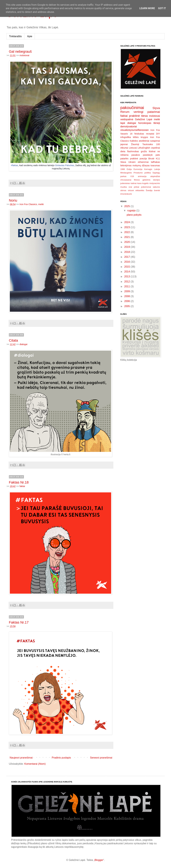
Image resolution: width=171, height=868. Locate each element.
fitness (137, 180)
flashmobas (133, 151)
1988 (123, 169)
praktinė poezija (138, 159)
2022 (127, 232)
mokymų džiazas (141, 165)
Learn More (147, 8)
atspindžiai (155, 176)
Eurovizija (138, 169)
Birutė (151, 159)
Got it (162, 8)
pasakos (136, 155)
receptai (150, 134)
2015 (127, 267)
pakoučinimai (132, 108)
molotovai (24, 55)
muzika (124, 187)
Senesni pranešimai (101, 758)
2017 (127, 257)
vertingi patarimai (147, 112)
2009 (127, 291)
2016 (127, 262)
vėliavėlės (140, 190)
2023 (127, 227)
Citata (13, 340)
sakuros (156, 187)
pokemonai (146, 187)
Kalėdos (134, 141)
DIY (158, 134)
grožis (144, 151)
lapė (123, 123)
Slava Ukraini (128, 162)
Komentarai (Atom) (35, 764)
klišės (136, 137)
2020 (127, 242)
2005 (127, 306)
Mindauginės (126, 173)
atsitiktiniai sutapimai (149, 141)
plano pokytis (134, 215)
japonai (124, 144)
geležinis (146, 180)
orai (130, 187)
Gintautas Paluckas (65, 165)
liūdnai (152, 151)
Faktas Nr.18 (19, 482)
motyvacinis (155, 183)
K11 (158, 159)
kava (139, 183)
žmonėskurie (126, 194)
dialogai (23, 344)
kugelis (146, 183)
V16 (132, 176)
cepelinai (155, 148)
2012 (127, 282)
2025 (127, 206)
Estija (129, 169)
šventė (157, 190)
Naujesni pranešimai (21, 758)
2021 (127, 237)
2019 (127, 247)
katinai (134, 183)
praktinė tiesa (138, 116)
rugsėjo (132, 211)
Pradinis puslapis (61, 758)
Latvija (157, 169)
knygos (144, 137)
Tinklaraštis (15, 36)
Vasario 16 (126, 134)
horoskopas (145, 123)
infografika (126, 137)
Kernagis (148, 169)
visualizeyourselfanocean (135, 130)
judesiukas (125, 183)
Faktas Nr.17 (19, 622)
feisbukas (139, 134)
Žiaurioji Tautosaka (142, 144)
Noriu (13, 200)
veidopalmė (127, 119)
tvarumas (155, 165)
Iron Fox (155, 130)
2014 (127, 272)
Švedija (149, 190)
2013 (127, 276)
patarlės (124, 159)
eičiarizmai (143, 162)
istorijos (157, 180)
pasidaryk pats (151, 155)
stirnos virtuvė (127, 190)
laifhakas (155, 162)
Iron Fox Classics (28, 204)
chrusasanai (126, 180)
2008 (127, 296)
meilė (41, 204)
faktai (22, 486)
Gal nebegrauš (20, 52)
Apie (30, 36)
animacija (142, 176)
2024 (127, 222)
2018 (127, 252)
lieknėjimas (126, 165)
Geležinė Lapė (144, 119)
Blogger (99, 860)
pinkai (137, 187)
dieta (123, 151)
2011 (127, 286)
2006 (127, 301)
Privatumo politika (142, 173)
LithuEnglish (144, 148)
